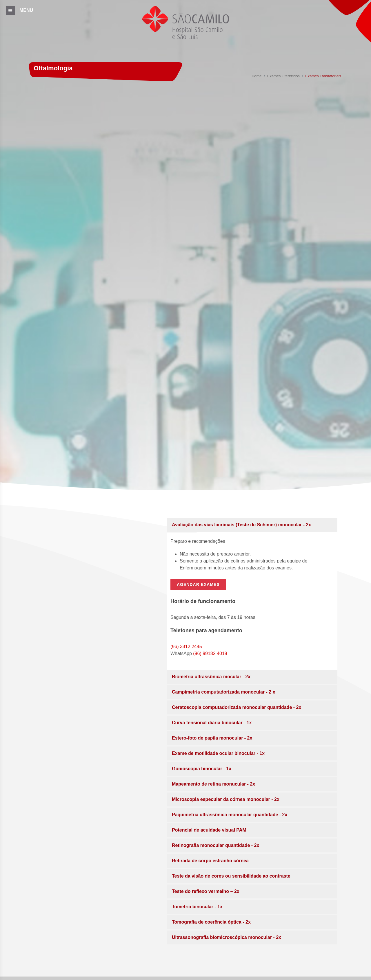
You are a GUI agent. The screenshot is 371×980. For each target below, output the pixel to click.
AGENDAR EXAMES (198, 584)
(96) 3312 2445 (186, 647)
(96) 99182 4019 (210, 653)
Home (257, 76)
